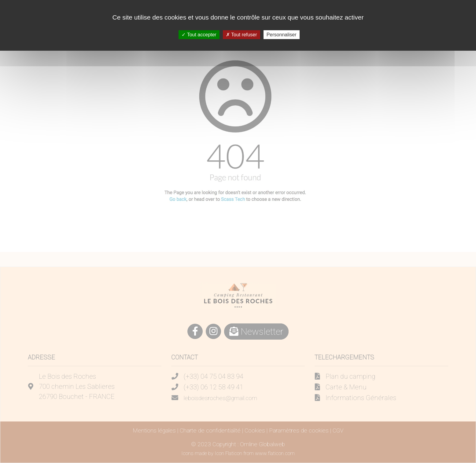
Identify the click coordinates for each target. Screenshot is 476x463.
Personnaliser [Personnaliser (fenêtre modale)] (282, 35)
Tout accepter (199, 35)
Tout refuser (242, 35)
